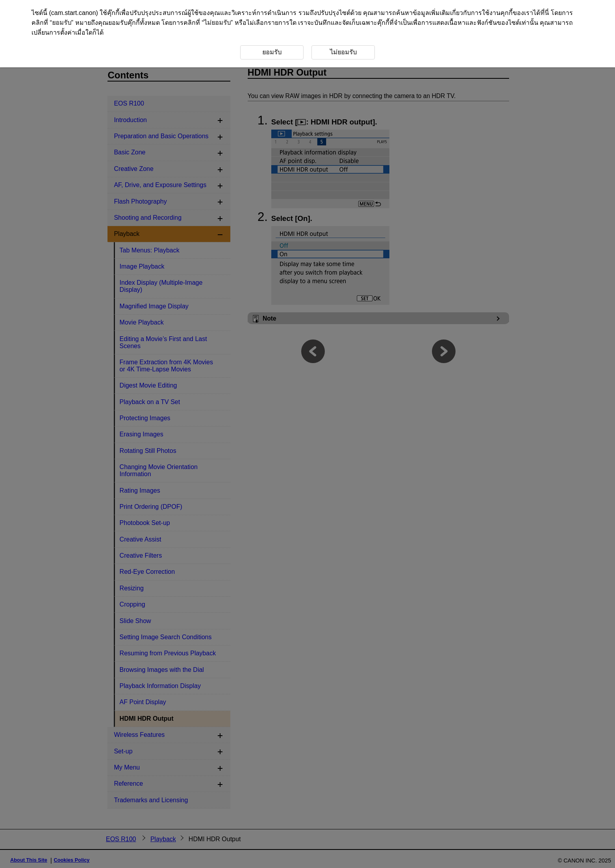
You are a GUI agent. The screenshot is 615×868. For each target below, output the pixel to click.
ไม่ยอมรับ (217, 23)
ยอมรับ (62, 23)
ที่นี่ (545, 13)
